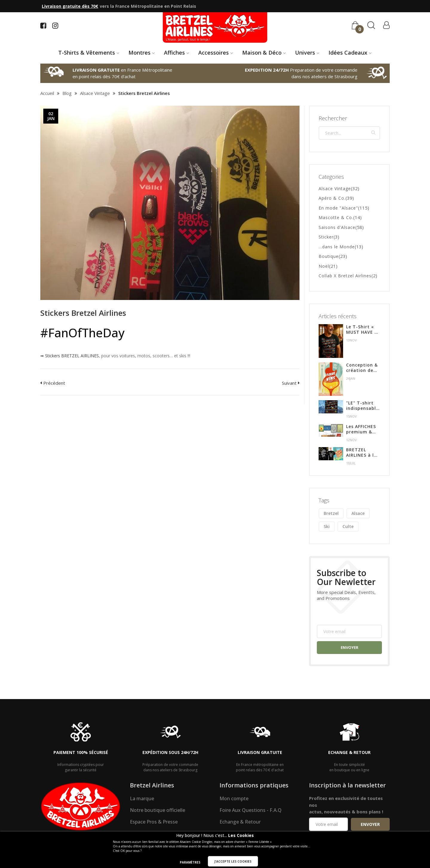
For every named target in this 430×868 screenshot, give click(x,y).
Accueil (47, 93)
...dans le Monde (337, 247)
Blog (67, 93)
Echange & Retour (240, 822)
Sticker (326, 237)
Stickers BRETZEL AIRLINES (72, 356)
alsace (358, 514)
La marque (142, 799)
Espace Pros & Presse (154, 822)
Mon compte (234, 799)
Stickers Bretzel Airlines (83, 313)
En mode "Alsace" (338, 208)
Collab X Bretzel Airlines (345, 276)
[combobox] (349, 133)
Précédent (54, 383)
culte (348, 527)
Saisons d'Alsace (337, 227)
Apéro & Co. (332, 198)
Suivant (289, 383)
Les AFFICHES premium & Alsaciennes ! (361, 429)
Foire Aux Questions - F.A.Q (251, 810)
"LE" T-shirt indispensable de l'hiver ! (362, 406)
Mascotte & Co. (336, 218)
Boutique (329, 257)
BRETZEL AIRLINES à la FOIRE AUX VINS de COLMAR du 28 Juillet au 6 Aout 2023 (363, 453)
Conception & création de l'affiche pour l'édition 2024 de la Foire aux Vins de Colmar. (362, 368)
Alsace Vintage (95, 93)
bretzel (331, 514)
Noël (324, 266)
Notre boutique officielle (158, 810)
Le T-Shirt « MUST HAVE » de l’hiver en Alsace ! (362, 330)
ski (327, 527)
